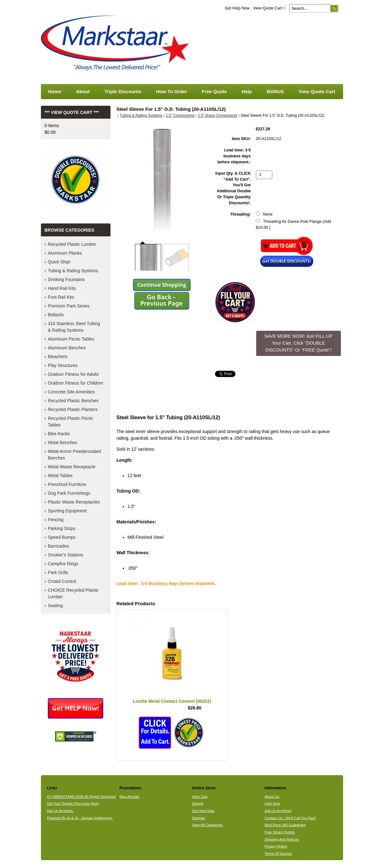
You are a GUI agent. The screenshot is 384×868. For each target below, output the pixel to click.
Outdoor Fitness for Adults (73, 374)
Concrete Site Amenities (71, 392)
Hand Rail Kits (62, 288)
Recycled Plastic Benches (73, 401)
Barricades (58, 546)
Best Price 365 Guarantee (285, 825)
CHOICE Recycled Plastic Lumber (73, 593)
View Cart (200, 797)
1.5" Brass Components (218, 116)
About (83, 91)
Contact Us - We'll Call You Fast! (290, 818)
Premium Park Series (69, 306)
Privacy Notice (276, 846)
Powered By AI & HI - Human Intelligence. (80, 818)
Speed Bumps (62, 537)
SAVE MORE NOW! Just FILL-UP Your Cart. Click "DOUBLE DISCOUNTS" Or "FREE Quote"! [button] (299, 343)
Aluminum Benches (67, 348)
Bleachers (58, 357)
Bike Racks (59, 434)
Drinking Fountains (66, 279)
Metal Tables (60, 476)
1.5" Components (180, 116)
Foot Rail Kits (61, 297)
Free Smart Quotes (280, 832)
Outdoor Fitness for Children (76, 383)
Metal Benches (62, 442)
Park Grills (58, 572)
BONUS (275, 91)
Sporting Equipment (67, 511)
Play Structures (63, 365)
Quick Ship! (59, 262)
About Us (272, 797)
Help (247, 91)
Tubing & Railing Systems (141, 116)
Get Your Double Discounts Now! (73, 803)
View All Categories (207, 825)
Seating (55, 606)
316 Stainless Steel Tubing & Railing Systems (74, 327)
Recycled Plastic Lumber (72, 244)
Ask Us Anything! (278, 811)
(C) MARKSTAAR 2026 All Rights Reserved (81, 797)
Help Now (272, 803)
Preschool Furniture (67, 484)
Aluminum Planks (65, 253)
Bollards (56, 315)
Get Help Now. (237, 8)
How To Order (172, 91)
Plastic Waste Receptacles (74, 502)
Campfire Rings (63, 564)
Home (55, 91)
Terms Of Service (278, 854)
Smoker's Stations (65, 555)
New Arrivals (129, 797)
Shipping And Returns (282, 839)
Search (198, 803)
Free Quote (214, 91)
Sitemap (199, 818)
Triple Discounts (123, 91)
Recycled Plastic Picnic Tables (71, 422)
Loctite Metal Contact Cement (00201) (172, 701)
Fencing (56, 520)
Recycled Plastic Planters (73, 409)
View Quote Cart (269, 8)
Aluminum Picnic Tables (71, 339)
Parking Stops (62, 528)
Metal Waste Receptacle (72, 467)
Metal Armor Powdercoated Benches (74, 455)
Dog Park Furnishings (69, 493)
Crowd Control (62, 581)
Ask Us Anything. (60, 811)
